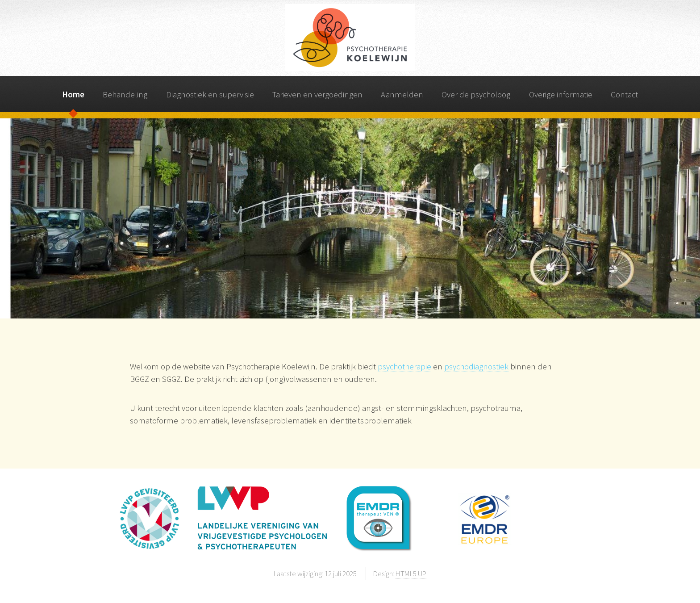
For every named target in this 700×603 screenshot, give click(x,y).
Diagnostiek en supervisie (210, 94)
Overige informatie (561, 94)
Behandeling (125, 94)
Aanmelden (402, 94)
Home (73, 94)
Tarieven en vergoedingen (317, 94)
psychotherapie (404, 366)
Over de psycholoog (476, 94)
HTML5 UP (411, 574)
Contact (624, 94)
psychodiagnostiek (476, 366)
